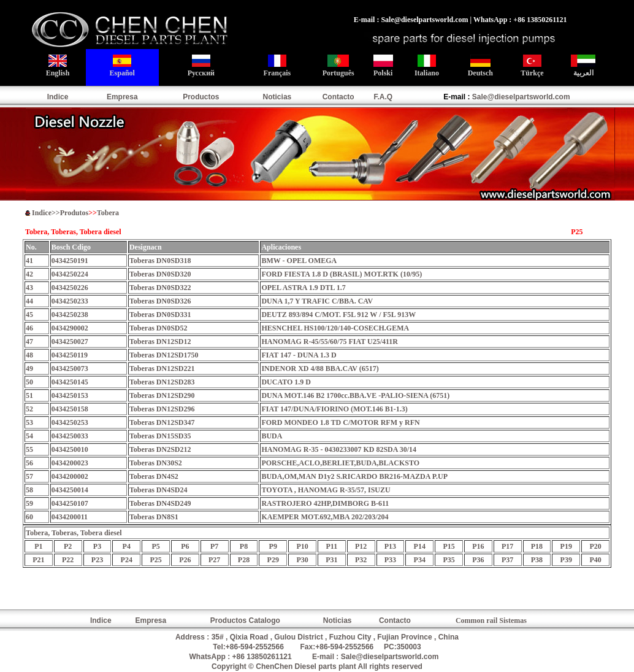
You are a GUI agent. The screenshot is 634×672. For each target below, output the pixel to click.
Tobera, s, (74, 533)
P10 (302, 546)
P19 (566, 546)
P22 (68, 560)
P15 (449, 546)
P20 (595, 546)
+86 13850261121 (262, 657)
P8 (244, 546)
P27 (214, 560)
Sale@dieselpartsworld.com (521, 97)
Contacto (338, 97)
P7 (214, 546)
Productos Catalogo (245, 620)
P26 (185, 560)
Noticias (277, 97)
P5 (155, 546)
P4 (127, 546)
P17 (507, 546)
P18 (537, 546)
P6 (185, 546)
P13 (390, 546)
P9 (273, 546)
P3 (97, 546)
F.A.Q (383, 97)
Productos (201, 97)
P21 (38, 560)
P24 (127, 560)
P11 (332, 546)
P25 (155, 560)
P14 (420, 546)
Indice (58, 97)
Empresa (122, 97)
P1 (38, 546)
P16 (478, 546)
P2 (68, 546)
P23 (97, 560)
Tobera (108, 213)
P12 (361, 546)
